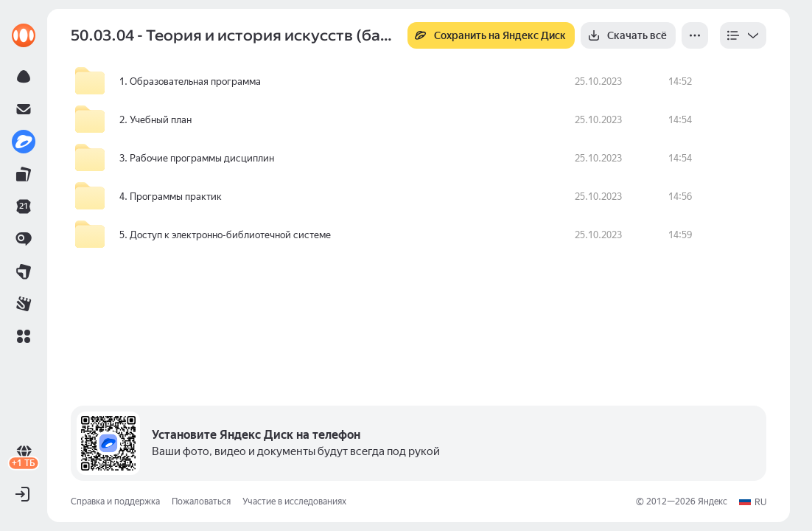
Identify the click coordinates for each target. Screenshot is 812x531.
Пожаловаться (201, 502)
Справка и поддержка (115, 502)
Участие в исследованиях (294, 502)
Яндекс (713, 502)
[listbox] (743, 35)
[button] (24, 336)
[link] (24, 35)
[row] (419, 82)
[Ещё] (695, 35)
